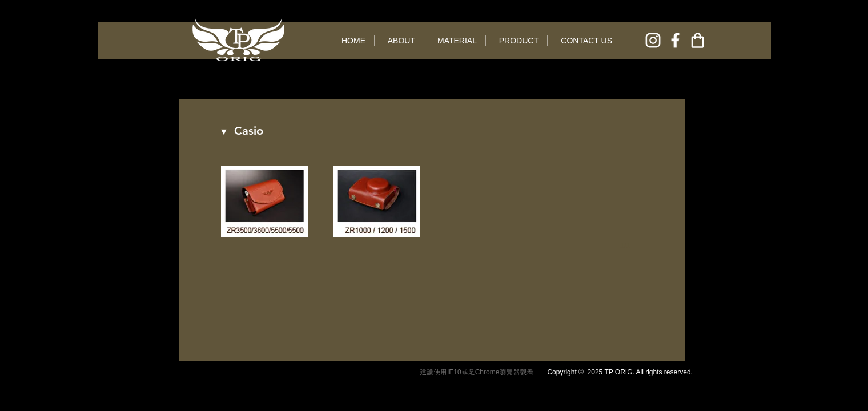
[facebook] (675, 40)
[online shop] (698, 40)
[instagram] (653, 40)
